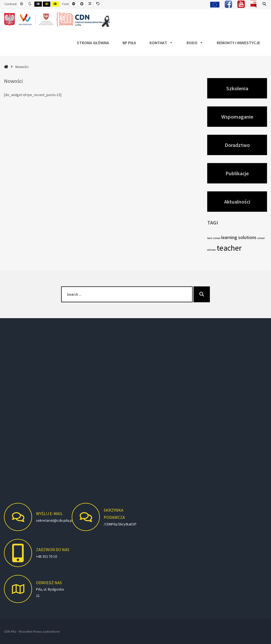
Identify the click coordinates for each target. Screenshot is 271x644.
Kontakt (161, 43)
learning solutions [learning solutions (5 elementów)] (239, 237)
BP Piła (129, 43)
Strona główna (93, 43)
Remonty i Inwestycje (238, 43)
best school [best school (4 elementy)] (214, 238)
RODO (195, 43)
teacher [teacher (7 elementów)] (229, 248)
